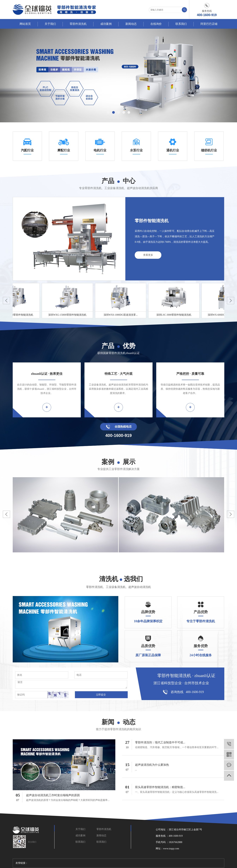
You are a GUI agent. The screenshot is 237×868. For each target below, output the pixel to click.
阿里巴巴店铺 (209, 24)
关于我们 (50, 24)
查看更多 (148, 255)
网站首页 (25, 24)
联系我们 (181, 24)
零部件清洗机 (78, 24)
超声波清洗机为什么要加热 (152, 765)
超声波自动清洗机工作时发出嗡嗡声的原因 (53, 795)
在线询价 (156, 24)
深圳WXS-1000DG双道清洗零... (122, 315)
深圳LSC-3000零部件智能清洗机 (175, 315)
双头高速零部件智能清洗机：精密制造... (160, 787)
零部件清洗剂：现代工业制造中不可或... (160, 742)
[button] (108, 112)
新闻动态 (131, 24)
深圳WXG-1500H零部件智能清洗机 (68, 315)
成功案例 (106, 24)
